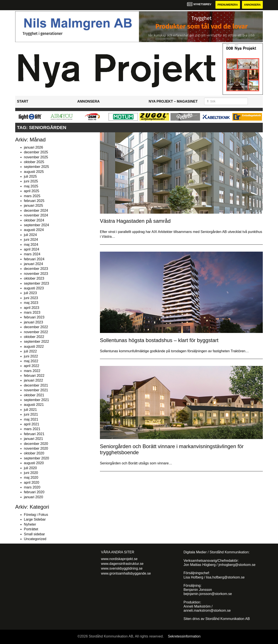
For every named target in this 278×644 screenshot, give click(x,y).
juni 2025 (31, 181)
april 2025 (31, 191)
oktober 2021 (34, 395)
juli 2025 (30, 176)
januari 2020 (33, 497)
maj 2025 (31, 186)
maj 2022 (31, 361)
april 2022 (31, 366)
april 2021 (31, 424)
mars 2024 (32, 254)
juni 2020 (31, 473)
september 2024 (36, 225)
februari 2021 (34, 434)
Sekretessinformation (184, 636)
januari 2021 (33, 439)
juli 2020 (30, 468)
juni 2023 (31, 298)
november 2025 (36, 157)
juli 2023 (30, 293)
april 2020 (31, 483)
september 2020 (36, 458)
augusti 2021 (34, 405)
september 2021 (36, 400)
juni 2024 (31, 240)
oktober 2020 (34, 453)
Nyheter (30, 524)
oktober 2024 (34, 220)
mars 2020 (32, 487)
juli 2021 (30, 410)
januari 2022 (33, 381)
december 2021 (36, 385)
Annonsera (252, 5)
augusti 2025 (34, 172)
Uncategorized (35, 539)
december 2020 (36, 444)
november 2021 (36, 390)
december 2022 (36, 327)
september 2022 (36, 342)
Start (23, 101)
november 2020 (36, 448)
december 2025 (36, 152)
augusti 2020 (34, 463)
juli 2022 (30, 351)
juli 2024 (30, 235)
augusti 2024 (34, 230)
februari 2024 (34, 259)
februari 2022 (34, 376)
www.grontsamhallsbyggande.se (126, 573)
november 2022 (36, 332)
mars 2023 (32, 312)
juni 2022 (31, 356)
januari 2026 (33, 147)
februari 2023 (34, 317)
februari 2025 (34, 201)
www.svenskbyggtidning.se (122, 568)
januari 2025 (33, 206)
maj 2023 (31, 303)
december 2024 (36, 211)
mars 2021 (32, 429)
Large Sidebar (35, 520)
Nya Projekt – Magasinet (173, 101)
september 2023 (36, 283)
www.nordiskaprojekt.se (119, 559)
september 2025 (36, 167)
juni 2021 (31, 414)
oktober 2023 (34, 278)
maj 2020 (31, 478)
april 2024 (31, 249)
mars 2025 (32, 196)
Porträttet (31, 529)
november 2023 (36, 274)
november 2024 (36, 215)
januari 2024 (33, 264)
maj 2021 (31, 419)
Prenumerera (227, 5)
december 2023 (36, 269)
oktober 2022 (34, 337)
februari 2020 (34, 492)
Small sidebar (34, 534)
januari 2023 (33, 322)
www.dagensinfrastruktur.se (122, 564)
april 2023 (31, 308)
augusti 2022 (34, 347)
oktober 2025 (34, 162)
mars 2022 (32, 371)
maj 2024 (31, 245)
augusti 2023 (34, 288)
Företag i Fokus (36, 515)
